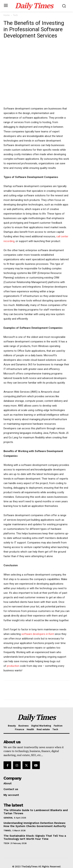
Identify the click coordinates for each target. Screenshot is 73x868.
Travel (7, 831)
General (8, 818)
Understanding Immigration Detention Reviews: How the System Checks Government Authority (35, 825)
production (13, 666)
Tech (15, 15)
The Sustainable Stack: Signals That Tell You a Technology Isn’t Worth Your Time (35, 837)
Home (7, 15)
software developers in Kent (38, 634)
